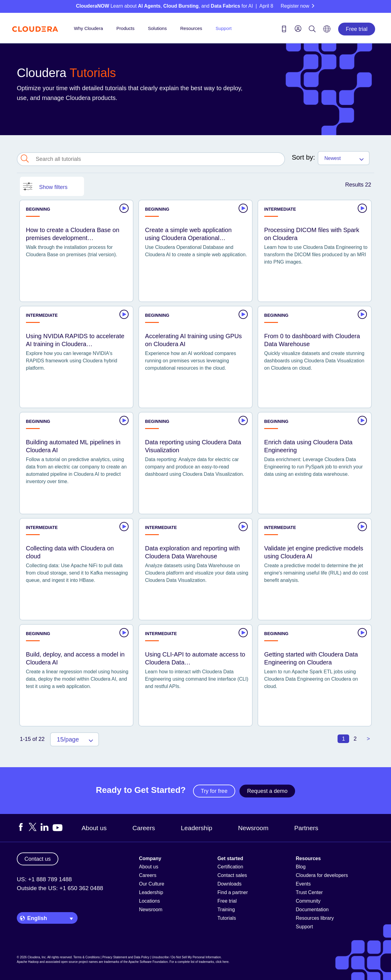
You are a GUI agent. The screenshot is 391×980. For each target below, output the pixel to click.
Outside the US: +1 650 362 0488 (60, 888)
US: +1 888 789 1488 (44, 879)
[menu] (298, 28)
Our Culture (152, 884)
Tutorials (227, 918)
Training (226, 910)
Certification (230, 867)
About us (94, 828)
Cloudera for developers (322, 875)
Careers (144, 828)
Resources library (315, 918)
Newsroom (253, 828)
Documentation (312, 910)
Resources (191, 28)
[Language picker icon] (327, 31)
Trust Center (309, 892)
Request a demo (267, 791)
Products (125, 28)
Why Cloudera (88, 28)
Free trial (357, 29)
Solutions (157, 28)
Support (224, 28)
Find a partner (233, 892)
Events (303, 884)
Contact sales (232, 875)
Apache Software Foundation (148, 962)
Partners (306, 828)
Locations (150, 901)
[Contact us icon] (284, 30)
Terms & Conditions (87, 957)
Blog (301, 867)
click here (222, 962)
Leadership (197, 828)
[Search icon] (312, 30)
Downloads (230, 884)
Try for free (214, 791)
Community (308, 901)
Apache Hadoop (28, 962)
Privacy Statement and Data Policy (126, 957)
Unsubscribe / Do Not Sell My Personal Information (186, 957)
